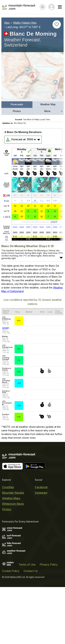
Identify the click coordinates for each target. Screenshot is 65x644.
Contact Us (31, 571)
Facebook (41, 487)
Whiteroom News (13, 504)
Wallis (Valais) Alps (25, 23)
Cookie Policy (11, 571)
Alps (7, 23)
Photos (17, 111)
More (47, 111)
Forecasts (17, 104)
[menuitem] (17, 105)
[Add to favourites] (57, 24)
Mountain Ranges (13, 493)
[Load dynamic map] (32, 77)
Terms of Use (27, 565)
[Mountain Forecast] (19, 7)
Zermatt (6, 328)
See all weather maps (7, 185)
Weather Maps (11, 498)
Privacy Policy (49, 565)
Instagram (41, 493)
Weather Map (48, 104)
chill (6, 217)
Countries (8, 487)
